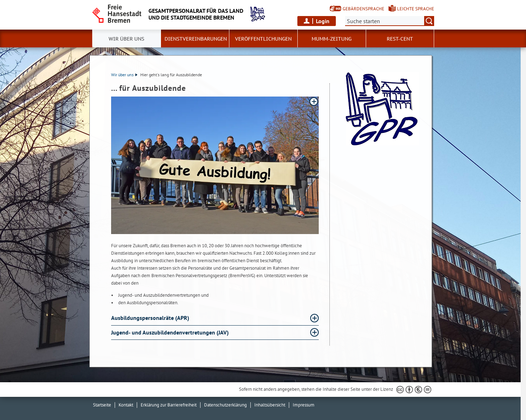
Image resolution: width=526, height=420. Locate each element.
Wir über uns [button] (126, 39)
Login (323, 21)
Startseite (102, 405)
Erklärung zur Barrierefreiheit (169, 405)
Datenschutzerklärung (225, 405)
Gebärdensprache (363, 9)
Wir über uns (124, 75)
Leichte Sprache (416, 9)
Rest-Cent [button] (400, 39)
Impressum (304, 405)
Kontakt (126, 405)
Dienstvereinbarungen (196, 39)
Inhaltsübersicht (270, 405)
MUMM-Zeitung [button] (332, 39)
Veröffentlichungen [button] (263, 39)
